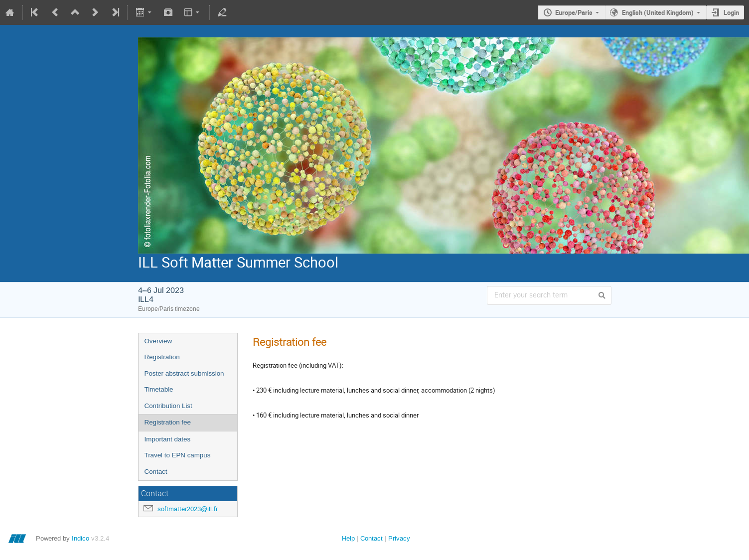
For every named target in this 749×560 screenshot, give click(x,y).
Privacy (399, 538)
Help (348, 538)
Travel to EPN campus (178, 455)
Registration (162, 357)
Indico (80, 538)
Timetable (159, 389)
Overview (158, 341)
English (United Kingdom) (658, 12)
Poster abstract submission (184, 373)
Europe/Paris (574, 12)
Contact (156, 472)
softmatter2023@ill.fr (188, 509)
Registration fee (168, 422)
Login (731, 12)
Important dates (168, 439)
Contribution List (168, 406)
